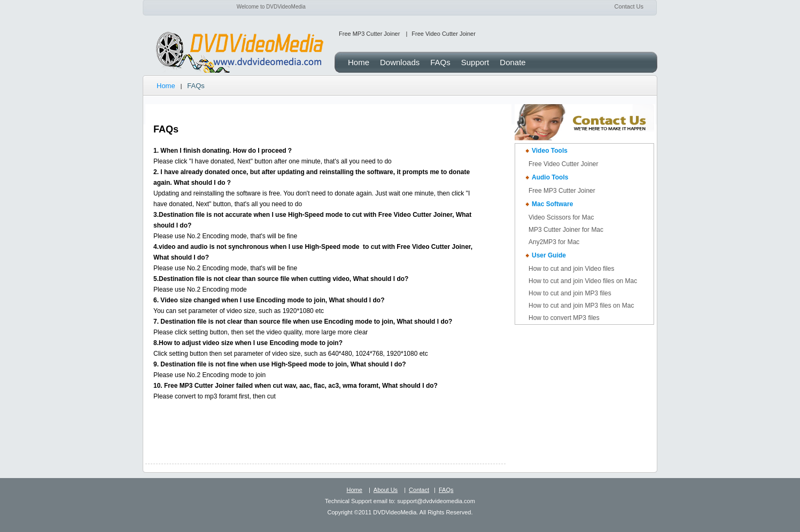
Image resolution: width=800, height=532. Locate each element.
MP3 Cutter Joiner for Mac (566, 230)
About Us (386, 490)
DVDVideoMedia (239, 53)
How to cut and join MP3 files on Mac (581, 306)
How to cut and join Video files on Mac (583, 281)
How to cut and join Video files (572, 269)
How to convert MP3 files (564, 318)
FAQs (446, 490)
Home (166, 86)
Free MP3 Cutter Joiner (369, 34)
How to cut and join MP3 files (570, 293)
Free (562, 191)
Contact (419, 490)
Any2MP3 (554, 242)
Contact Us (629, 6)
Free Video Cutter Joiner (444, 34)
